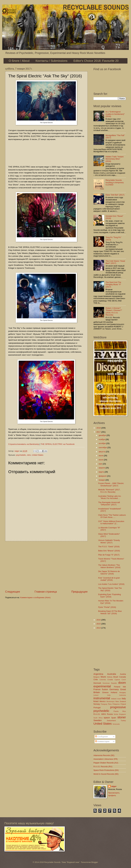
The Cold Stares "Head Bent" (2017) (115, 262)
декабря (103, 435)
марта (101, 472)
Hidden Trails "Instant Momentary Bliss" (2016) (115, 159)
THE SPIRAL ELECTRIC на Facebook (58, 444)
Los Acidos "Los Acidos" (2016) (111, 584)
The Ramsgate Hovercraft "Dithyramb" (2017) (109, 503)
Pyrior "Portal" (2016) (107, 607)
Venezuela (116, 724)
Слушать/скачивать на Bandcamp (24, 444)
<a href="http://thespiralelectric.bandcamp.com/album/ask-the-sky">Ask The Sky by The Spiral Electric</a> (46, 153)
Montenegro (110, 702)
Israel (119, 699)
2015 (99, 624)
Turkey (123, 721)
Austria (123, 674)
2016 (99, 620)
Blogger (95, 862)
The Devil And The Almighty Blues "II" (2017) (113, 285)
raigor (114, 786)
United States (38, 455)
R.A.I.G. (97, 714)
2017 (99, 432)
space (107, 718)
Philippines (116, 704)
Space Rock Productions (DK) (106, 770)
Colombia (103, 680)
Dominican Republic (110, 683)
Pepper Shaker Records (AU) (106, 763)
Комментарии (102, 741)
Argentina (98, 674)
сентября (103, 448)
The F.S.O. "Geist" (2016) (109, 547)
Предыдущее (79, 592)
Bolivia (110, 677)
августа (102, 452)
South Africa (98, 718)
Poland (123, 704)
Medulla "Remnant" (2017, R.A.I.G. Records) (109, 491)
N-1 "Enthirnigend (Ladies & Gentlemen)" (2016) (115, 114)
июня (101, 460)
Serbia (116, 714)
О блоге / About (19, 61)
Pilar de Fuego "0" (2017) (109, 555)
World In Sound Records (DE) (106, 774)
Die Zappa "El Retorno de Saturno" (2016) (109, 572)
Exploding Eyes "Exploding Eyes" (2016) (109, 595)
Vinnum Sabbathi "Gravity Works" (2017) (109, 541)
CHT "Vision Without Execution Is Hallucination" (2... (111, 522)
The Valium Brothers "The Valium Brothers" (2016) (109, 566)
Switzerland (111, 721)
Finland (117, 687)
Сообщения (101, 737)
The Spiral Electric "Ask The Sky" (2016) (110, 589)
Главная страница (46, 592)
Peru (110, 704)
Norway (97, 704)
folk (124, 687)
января (102, 480)
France (97, 689)
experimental (102, 686)
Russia (110, 714)
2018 (99, 428)
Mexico (103, 701)
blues (103, 677)
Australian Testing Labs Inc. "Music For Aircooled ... (110, 497)
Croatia (110, 680)
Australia (112, 674)
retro (29, 455)
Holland (114, 692)
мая (101, 464)
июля (101, 456)
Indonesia (123, 695)
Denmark (97, 683)
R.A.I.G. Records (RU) (103, 767)
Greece (105, 692)
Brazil (116, 677)
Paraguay (104, 704)
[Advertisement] (46, 566)
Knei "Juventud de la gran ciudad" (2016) (109, 579)
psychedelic (21, 455)
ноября (102, 439)
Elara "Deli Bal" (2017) (115, 195)
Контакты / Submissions (52, 61)
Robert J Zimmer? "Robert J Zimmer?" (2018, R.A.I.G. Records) (114, 311)
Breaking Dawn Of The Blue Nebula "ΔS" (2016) (110, 612)
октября (102, 443)
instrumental (102, 698)
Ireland (114, 699)
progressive (118, 707)
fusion (105, 689)
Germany (114, 689)
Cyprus (117, 680)
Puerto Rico (120, 711)
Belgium (97, 677)
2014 (99, 628)
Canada (123, 677)
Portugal (97, 708)
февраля (103, 476)
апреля (102, 468)
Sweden (98, 720)
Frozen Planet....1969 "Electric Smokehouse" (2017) (111, 484)
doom (122, 683)
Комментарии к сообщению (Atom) (35, 597)
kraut (96, 701)
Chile (96, 680)
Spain (114, 718)
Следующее (13, 592)
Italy (124, 698)
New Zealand (121, 701)
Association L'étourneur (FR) (105, 759)
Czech (124, 680)
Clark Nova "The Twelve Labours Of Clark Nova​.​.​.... (112, 516)
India (109, 695)
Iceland (96, 695)
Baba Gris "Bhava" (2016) (109, 551)
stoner (122, 717)
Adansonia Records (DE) (104, 755)
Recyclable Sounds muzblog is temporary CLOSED (115, 182)
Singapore (122, 714)
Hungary (123, 692)
